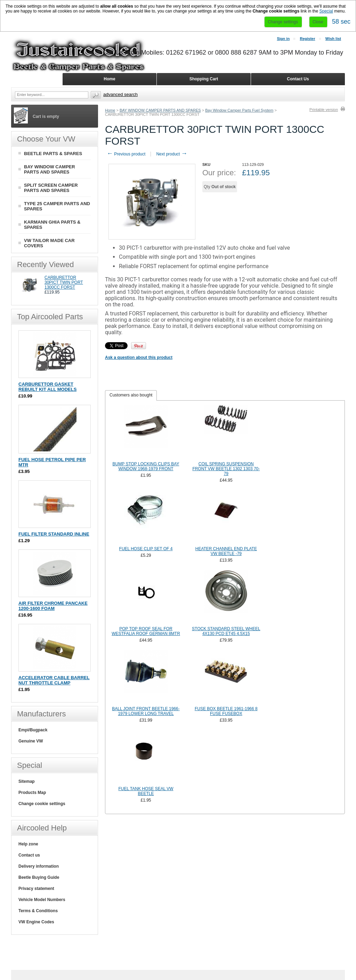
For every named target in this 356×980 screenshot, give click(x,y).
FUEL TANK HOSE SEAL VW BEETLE (146, 791)
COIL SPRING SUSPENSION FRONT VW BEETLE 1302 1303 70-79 (226, 469)
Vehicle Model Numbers (42, 900)
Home (110, 110)
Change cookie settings (42, 804)
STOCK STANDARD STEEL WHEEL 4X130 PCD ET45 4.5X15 (226, 631)
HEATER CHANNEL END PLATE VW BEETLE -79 (226, 551)
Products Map (32, 793)
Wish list (333, 39)
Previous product (126, 154)
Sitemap (27, 781)
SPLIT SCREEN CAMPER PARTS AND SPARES (51, 188)
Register (307, 39)
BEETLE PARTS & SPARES (53, 154)
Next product (172, 154)
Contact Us (298, 79)
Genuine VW (31, 741)
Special (326, 11)
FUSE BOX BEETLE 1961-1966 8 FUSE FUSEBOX (226, 711)
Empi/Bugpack (33, 730)
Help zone (28, 844)
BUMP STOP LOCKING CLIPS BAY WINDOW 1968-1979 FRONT (146, 466)
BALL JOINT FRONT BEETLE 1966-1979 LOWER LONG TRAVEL (146, 711)
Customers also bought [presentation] (131, 395)
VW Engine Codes (36, 922)
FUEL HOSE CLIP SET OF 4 (146, 549)
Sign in (283, 39)
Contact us (29, 855)
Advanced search (120, 94)
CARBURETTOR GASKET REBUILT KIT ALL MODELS (47, 387)
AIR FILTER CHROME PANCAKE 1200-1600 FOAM (53, 606)
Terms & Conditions (38, 911)
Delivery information (39, 866)
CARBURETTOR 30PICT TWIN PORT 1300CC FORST (64, 282)
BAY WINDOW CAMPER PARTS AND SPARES (160, 110)
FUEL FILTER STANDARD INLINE (54, 534)
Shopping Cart (204, 79)
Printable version (324, 110)
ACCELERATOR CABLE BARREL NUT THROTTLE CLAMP (54, 680)
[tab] (131, 395)
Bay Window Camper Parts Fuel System (239, 110)
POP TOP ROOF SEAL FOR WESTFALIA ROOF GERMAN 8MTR (146, 631)
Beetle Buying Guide (39, 877)
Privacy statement (36, 889)
